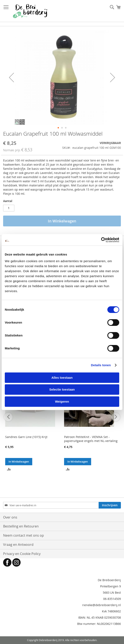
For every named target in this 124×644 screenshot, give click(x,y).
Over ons (10, 517)
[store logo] (30, 11)
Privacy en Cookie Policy (22, 554)
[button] (11, 78)
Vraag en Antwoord (18, 545)
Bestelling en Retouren (21, 526)
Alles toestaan (62, 378)
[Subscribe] (110, 505)
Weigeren (62, 401)
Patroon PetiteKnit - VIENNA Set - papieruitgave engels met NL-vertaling (91, 439)
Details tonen (101, 365)
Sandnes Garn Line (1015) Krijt (26, 437)
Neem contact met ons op (24, 535)
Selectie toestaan (62, 389)
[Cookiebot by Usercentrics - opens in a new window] (101, 240)
